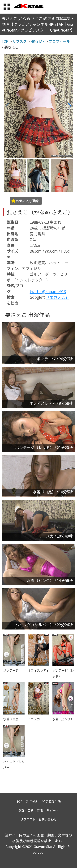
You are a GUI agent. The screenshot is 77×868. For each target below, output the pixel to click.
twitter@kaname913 (48, 291)
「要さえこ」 (58, 297)
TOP (19, 801)
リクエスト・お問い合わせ (38, 819)
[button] (69, 106)
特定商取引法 (51, 801)
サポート (53, 810)
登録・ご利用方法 (30, 810)
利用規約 (32, 801)
